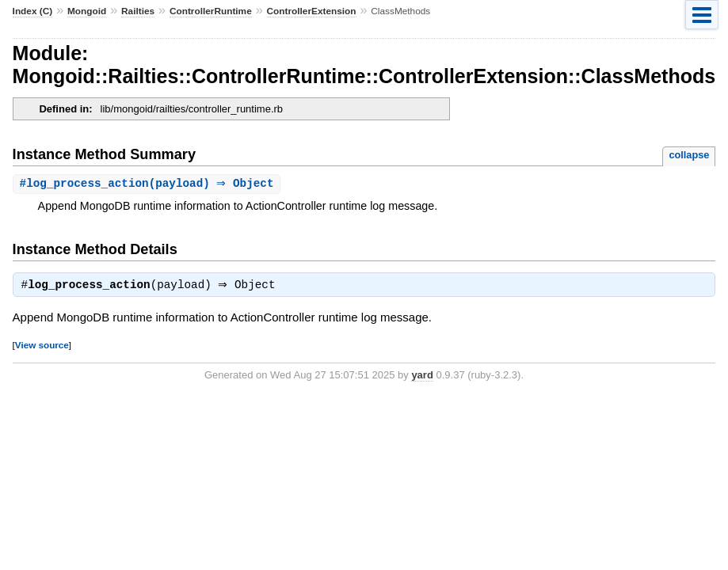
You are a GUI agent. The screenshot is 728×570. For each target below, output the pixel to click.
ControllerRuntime (211, 11)
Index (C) (33, 11)
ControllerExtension (312, 11)
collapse (689, 155)
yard (422, 377)
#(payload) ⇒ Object (149, 184)
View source (42, 347)
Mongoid (87, 11)
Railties (138, 11)
